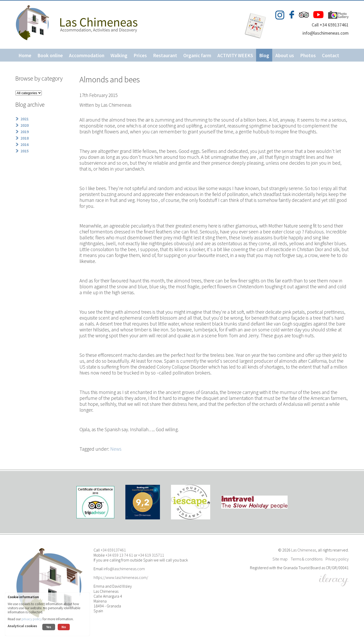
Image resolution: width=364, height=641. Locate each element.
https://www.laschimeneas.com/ (121, 577)
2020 (25, 125)
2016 (25, 144)
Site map (280, 559)
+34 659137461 (113, 550)
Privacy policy (337, 559)
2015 (25, 151)
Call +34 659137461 (330, 25)
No (64, 627)
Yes (49, 627)
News (116, 449)
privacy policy (32, 619)
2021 (25, 119)
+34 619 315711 (151, 555)
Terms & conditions (307, 559)
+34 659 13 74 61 (119, 555)
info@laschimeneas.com (326, 33)
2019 (25, 132)
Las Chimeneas (304, 550)
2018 (25, 138)
